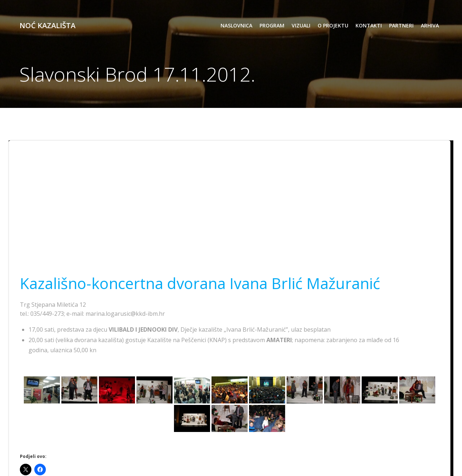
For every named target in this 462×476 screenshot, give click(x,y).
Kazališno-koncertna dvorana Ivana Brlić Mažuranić (200, 283)
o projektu (333, 25)
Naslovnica (236, 25)
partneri (401, 25)
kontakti (369, 25)
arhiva (430, 25)
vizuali (301, 25)
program (272, 25)
